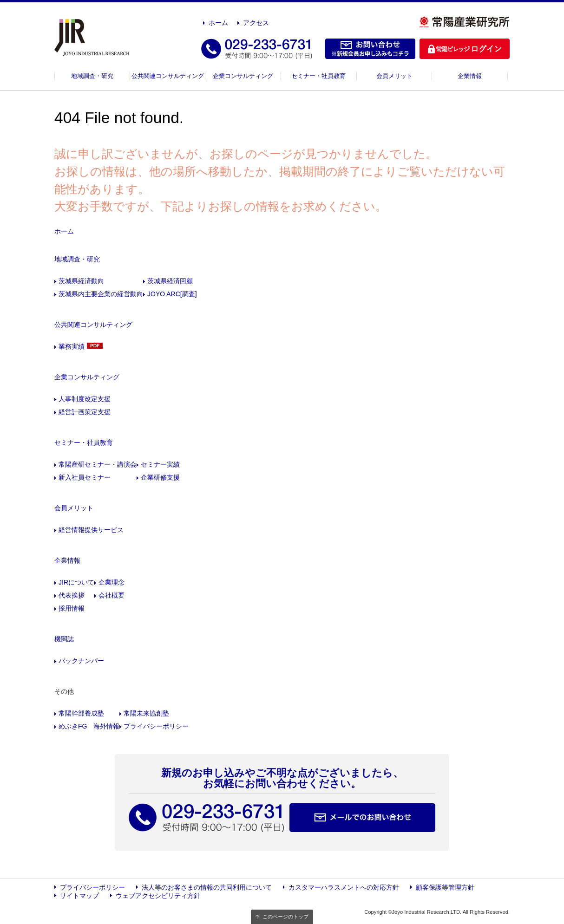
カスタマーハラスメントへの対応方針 (344, 887)
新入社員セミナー (85, 477)
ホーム (218, 23)
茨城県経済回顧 (170, 281)
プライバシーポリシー (156, 726)
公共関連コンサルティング (168, 76)
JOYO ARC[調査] (172, 294)
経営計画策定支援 (85, 412)
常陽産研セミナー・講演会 (98, 464)
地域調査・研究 (92, 76)
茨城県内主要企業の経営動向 (101, 294)
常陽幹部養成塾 (81, 713)
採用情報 (72, 608)
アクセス (256, 23)
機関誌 (64, 639)
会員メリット (394, 76)
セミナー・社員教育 (318, 76)
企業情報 (470, 76)
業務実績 (72, 346)
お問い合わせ (370, 49)
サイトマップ (79, 896)
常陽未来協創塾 (146, 713)
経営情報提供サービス (91, 530)
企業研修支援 (160, 477)
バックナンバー (81, 661)
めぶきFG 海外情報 (89, 726)
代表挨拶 (72, 595)
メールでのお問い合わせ (362, 818)
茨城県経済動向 (81, 281)
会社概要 (111, 595)
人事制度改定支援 (85, 399)
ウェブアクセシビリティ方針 (158, 896)
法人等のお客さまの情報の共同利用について (207, 887)
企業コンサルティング (243, 76)
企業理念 (111, 582)
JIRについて (76, 582)
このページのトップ (285, 917)
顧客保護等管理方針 (445, 887)
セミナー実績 (160, 464)
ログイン (465, 49)
